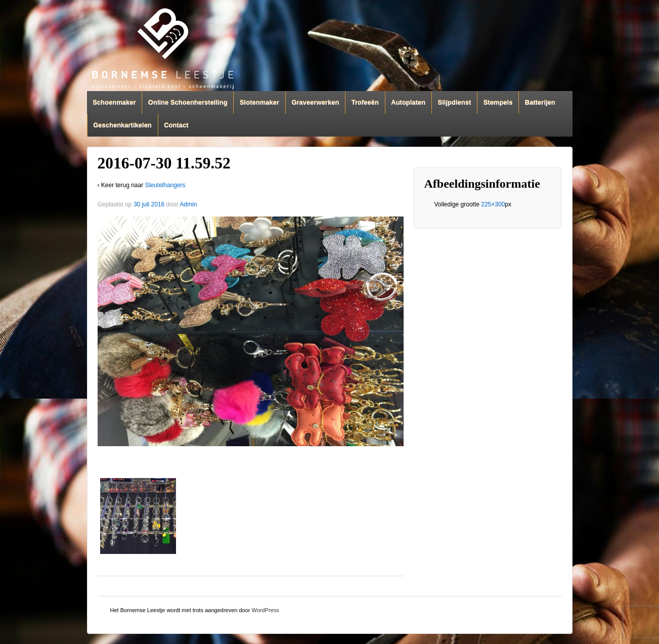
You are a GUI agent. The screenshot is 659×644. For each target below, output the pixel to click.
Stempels (498, 102)
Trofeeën (365, 102)
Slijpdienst (455, 102)
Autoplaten (408, 102)
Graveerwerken (315, 102)
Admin (188, 204)
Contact (176, 125)
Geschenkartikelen (122, 125)
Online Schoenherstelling (188, 102)
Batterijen (540, 102)
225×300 (493, 204)
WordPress (266, 610)
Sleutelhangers (165, 185)
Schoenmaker (114, 102)
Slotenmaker (259, 102)
